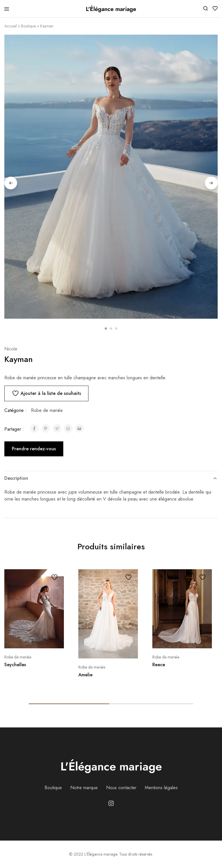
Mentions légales (161, 788)
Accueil (11, 26)
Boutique (28, 26)
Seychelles (15, 665)
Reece (159, 665)
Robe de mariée (47, 410)
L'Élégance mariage (111, 766)
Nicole (11, 349)
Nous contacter (121, 788)
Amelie (85, 675)
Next (211, 183)
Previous (11, 183)
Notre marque (84, 788)
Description (111, 478)
